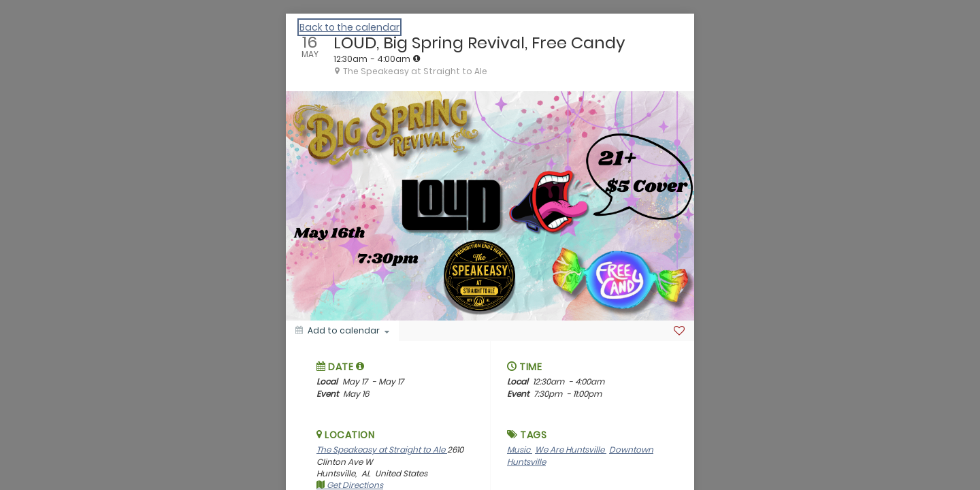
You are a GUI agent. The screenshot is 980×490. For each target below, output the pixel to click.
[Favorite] (679, 331)
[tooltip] (416, 59)
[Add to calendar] (342, 331)
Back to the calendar (349, 27)
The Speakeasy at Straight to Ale (382, 450)
